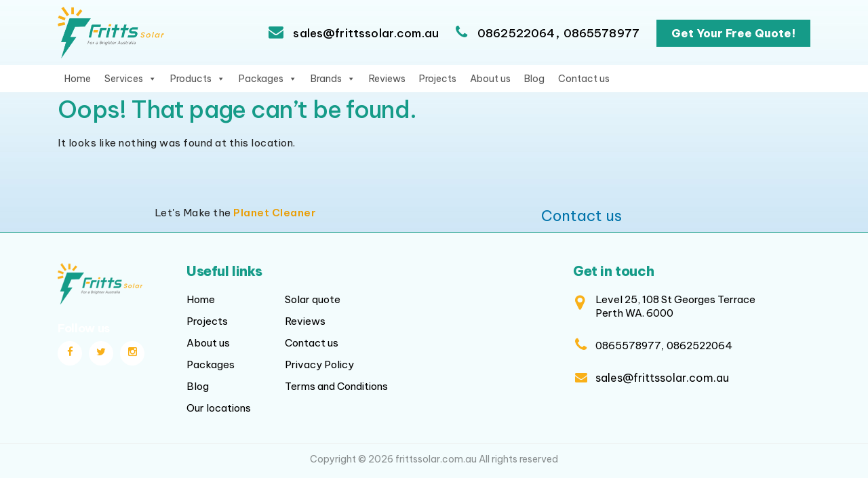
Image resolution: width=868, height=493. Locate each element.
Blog (534, 79)
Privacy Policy (319, 364)
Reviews (387, 79)
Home (78, 79)
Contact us (584, 79)
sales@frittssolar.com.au (364, 33)
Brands (333, 79)
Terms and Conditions (336, 386)
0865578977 (602, 33)
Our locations (219, 408)
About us (490, 79)
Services (131, 79)
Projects (438, 79)
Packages (268, 79)
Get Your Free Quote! (733, 33)
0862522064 (516, 33)
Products (198, 79)
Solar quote (313, 299)
